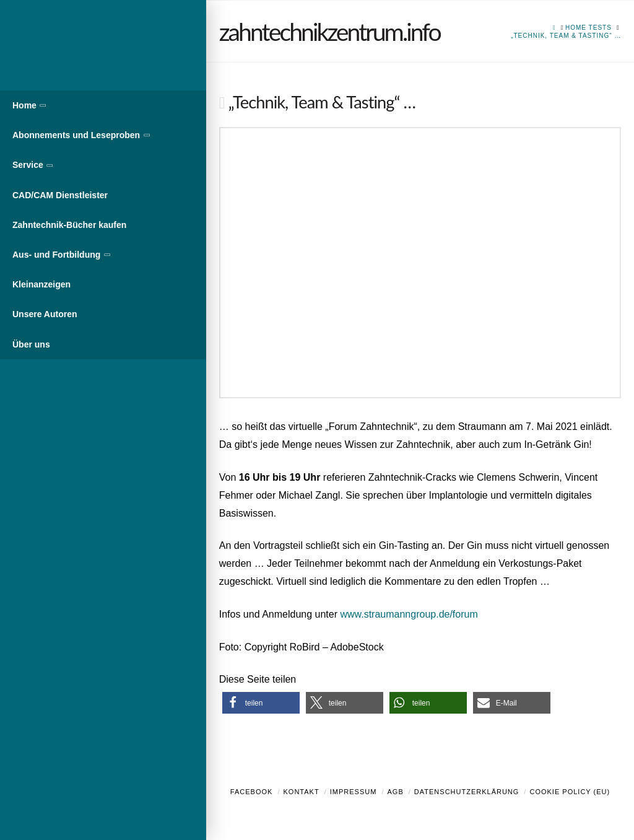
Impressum (354, 792)
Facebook (252, 792)
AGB (395, 792)
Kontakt (302, 792)
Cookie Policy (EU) (570, 792)
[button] (261, 703)
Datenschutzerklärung (467, 792)
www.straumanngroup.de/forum (409, 614)
